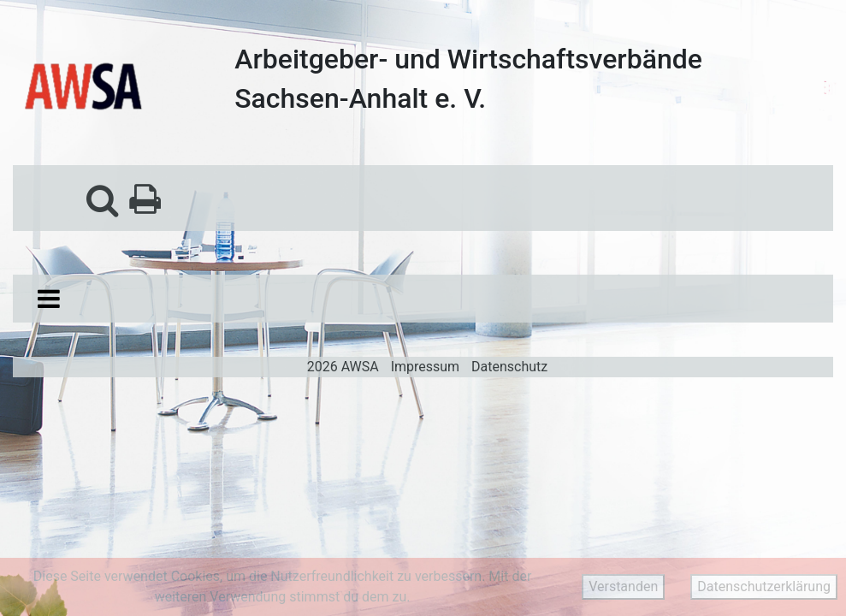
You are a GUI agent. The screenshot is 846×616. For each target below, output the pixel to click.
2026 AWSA (343, 367)
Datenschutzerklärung (764, 586)
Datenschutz (509, 367)
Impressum (426, 367)
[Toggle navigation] (49, 299)
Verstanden (623, 586)
